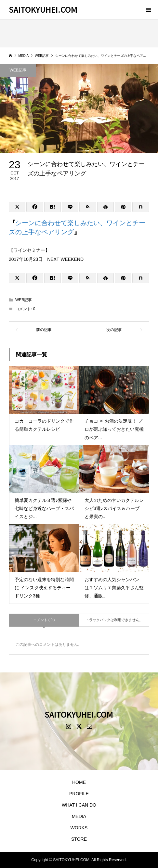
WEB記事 (18, 70)
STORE (79, 839)
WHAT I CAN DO (79, 805)
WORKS (79, 828)
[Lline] (70, 207)
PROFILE (79, 794)
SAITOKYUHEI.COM (43, 9)
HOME (79, 782)
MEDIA (79, 816)
